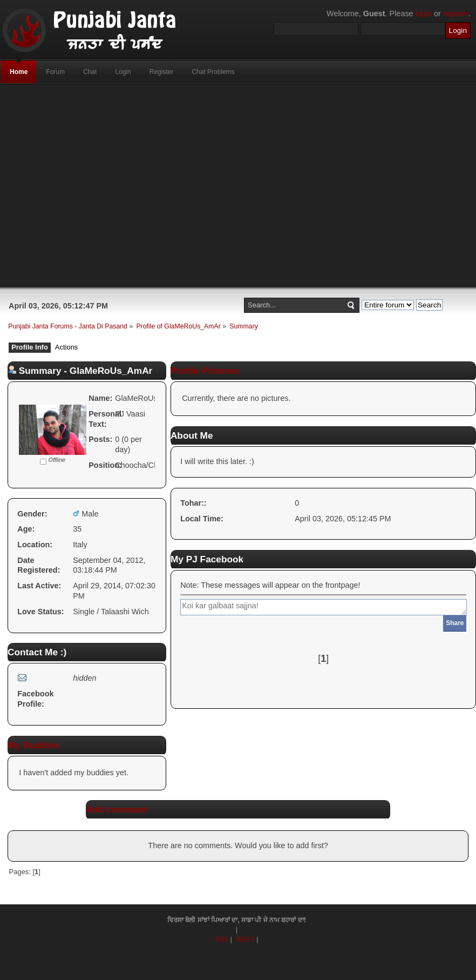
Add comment (117, 809)
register (456, 14)
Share (455, 623)
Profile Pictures (205, 371)
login (424, 14)
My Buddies (34, 745)
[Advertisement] (207, 186)
